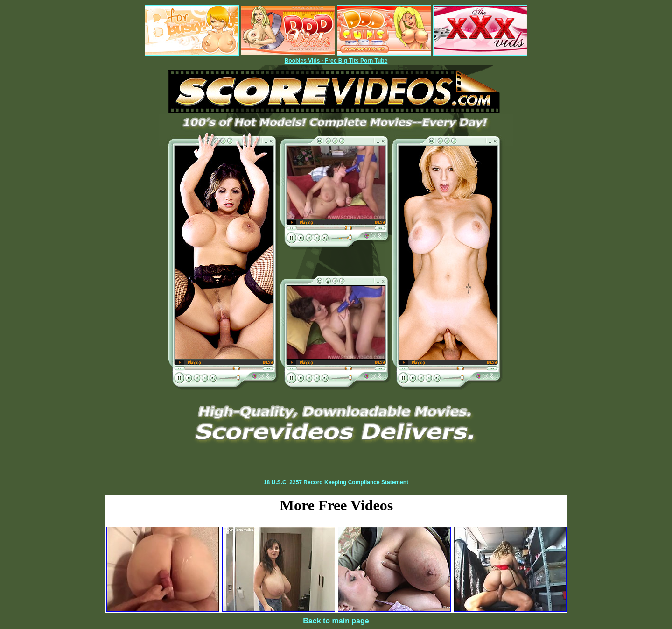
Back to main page (336, 621)
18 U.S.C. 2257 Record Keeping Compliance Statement (336, 482)
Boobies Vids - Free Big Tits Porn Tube (336, 61)
